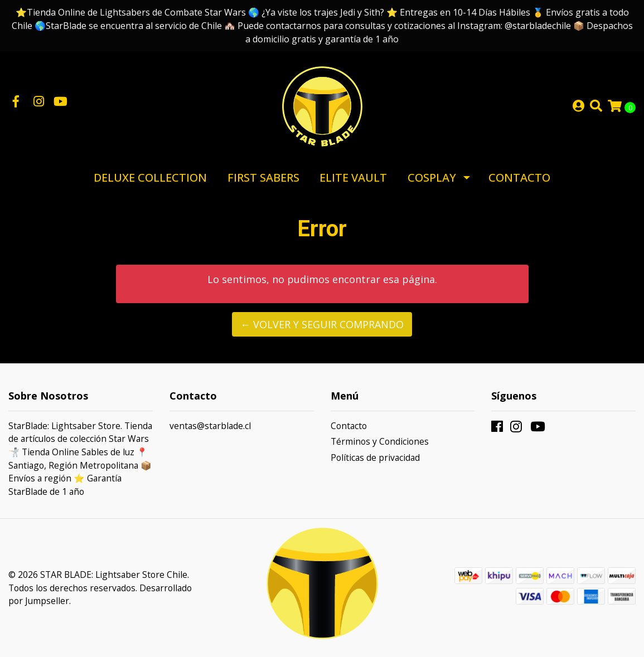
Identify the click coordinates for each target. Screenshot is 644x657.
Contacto (519, 177)
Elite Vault (353, 177)
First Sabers (263, 177)
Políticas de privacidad (375, 458)
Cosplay (432, 177)
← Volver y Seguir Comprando (322, 324)
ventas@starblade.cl (210, 426)
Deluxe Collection (150, 177)
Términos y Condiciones (380, 441)
